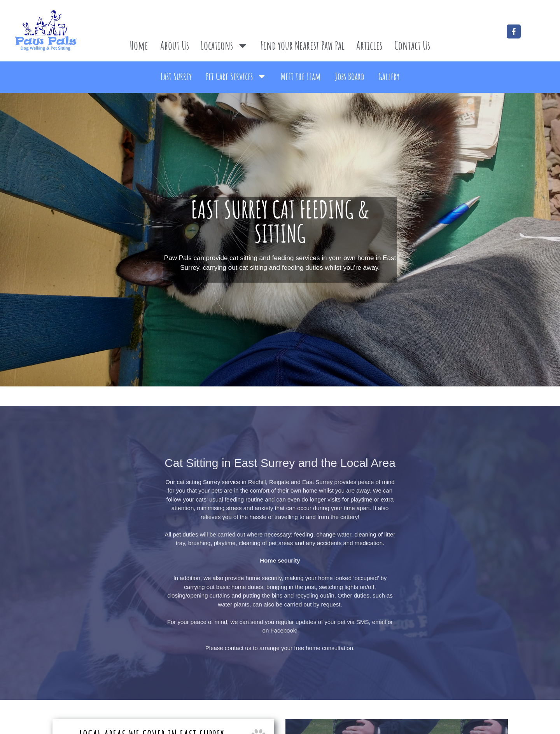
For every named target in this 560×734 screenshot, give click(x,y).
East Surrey (176, 76)
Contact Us (412, 45)
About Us (175, 45)
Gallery (389, 76)
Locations (225, 45)
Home (139, 45)
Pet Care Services (236, 76)
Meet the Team (301, 76)
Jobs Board (350, 76)
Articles (369, 45)
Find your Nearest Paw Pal (303, 45)
